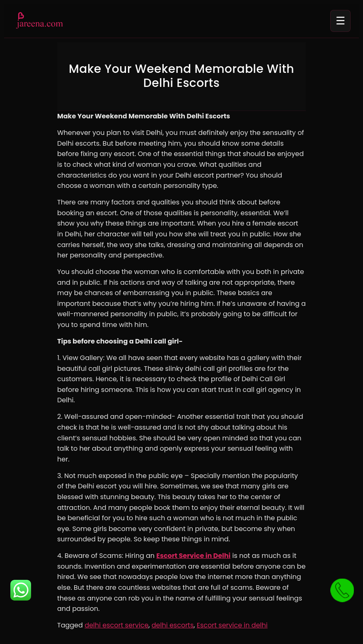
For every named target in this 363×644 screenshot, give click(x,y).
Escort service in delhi (232, 625)
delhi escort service (116, 625)
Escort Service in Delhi (193, 556)
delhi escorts (173, 625)
